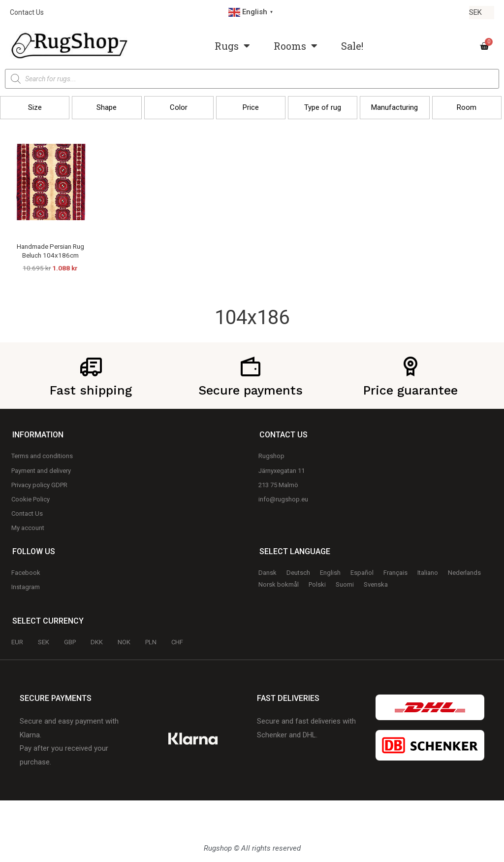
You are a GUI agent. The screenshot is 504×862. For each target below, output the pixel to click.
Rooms (296, 46)
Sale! (352, 46)
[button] (35, 108)
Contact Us (27, 12)
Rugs (232, 46)
